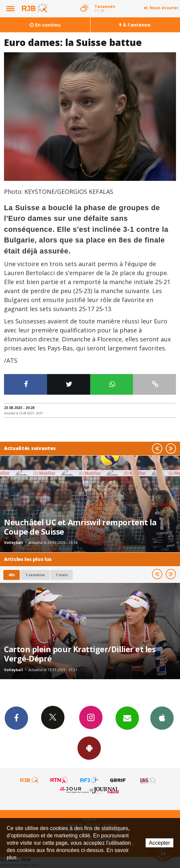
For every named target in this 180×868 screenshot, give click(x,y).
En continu (45, 25)
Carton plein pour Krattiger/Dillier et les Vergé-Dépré (80, 654)
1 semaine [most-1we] (35, 575)
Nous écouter (164, 8)
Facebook (16, 718)
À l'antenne (135, 25)
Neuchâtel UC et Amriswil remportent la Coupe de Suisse (80, 527)
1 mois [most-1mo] (62, 575)
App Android (89, 748)
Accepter (159, 843)
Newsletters (127, 718)
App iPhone (162, 718)
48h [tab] (12, 575)
